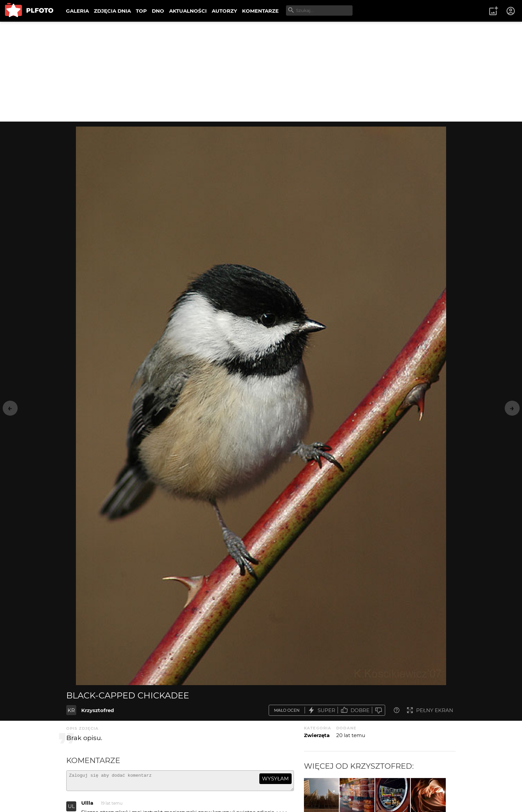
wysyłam (275, 779)
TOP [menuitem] (141, 11)
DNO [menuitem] (158, 11)
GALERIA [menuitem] (77, 11)
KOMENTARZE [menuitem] (260, 11)
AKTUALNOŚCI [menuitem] (188, 11)
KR (71, 710)
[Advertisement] (261, 72)
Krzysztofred (98, 710)
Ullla (87, 806)
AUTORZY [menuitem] (224, 11)
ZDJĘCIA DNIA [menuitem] (112, 11)
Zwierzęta (317, 735)
